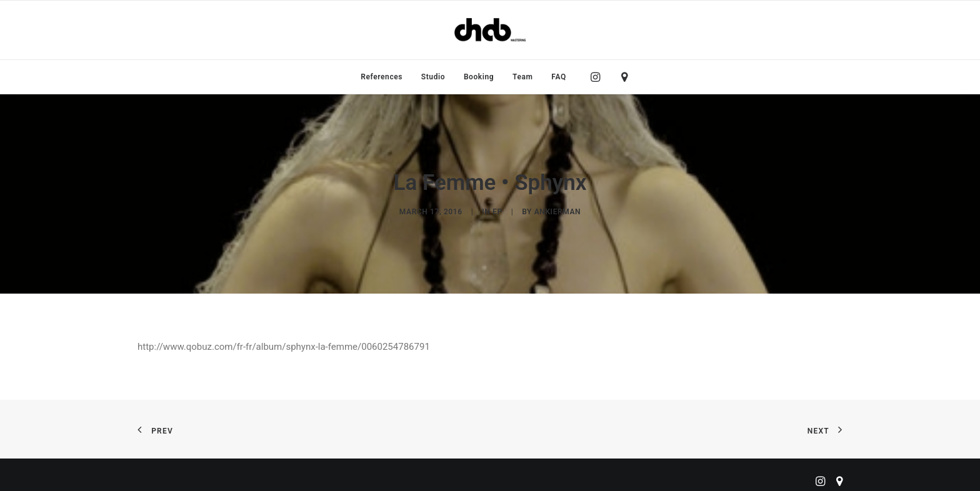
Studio (433, 77)
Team (523, 77)
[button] (598, 77)
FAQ (559, 77)
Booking (479, 77)
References (382, 77)
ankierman (557, 210)
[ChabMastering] (490, 30)
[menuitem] (382, 77)
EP (497, 210)
